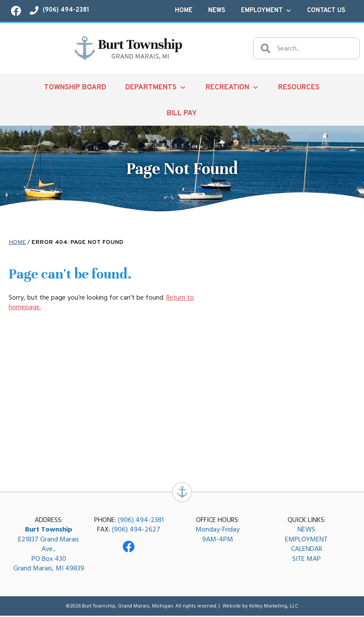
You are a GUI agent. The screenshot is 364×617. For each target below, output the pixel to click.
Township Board (75, 87)
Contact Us (326, 11)
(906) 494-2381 (141, 521)
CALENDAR (307, 550)
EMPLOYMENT (306, 541)
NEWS (306, 531)
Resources (299, 87)
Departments (156, 87)
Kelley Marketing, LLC (274, 607)
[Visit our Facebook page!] (16, 11)
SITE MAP (307, 560)
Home (184, 11)
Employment (266, 11)
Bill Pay (182, 113)
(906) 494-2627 (136, 531)
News (217, 11)
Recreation (232, 87)
